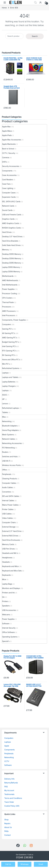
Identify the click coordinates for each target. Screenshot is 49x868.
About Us (8, 827)
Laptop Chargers (9, 386)
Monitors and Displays (11, 588)
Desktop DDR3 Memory (12, 254)
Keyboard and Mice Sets (12, 571)
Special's (6, 641)
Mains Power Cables (10, 505)
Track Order (9, 802)
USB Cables (7, 514)
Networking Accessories (12, 443)
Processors (7, 307)
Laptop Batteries (9, 382)
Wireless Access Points (11, 465)
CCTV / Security (9, 153)
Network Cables (9, 439)
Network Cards (8, 206)
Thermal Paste (8, 302)
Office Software (8, 632)
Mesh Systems (8, 435)
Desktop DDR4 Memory (12, 258)
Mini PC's (6, 364)
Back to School (8, 149)
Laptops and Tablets (10, 377)
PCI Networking (8, 448)
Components (7, 171)
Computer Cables (9, 483)
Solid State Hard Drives (11, 245)
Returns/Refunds (11, 783)
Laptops (5, 373)
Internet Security (9, 628)
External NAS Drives (10, 536)
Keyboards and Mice (10, 566)
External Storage (9, 527)
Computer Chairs (9, 522)
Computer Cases (9, 193)
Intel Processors (9, 315)
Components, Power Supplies (14, 320)
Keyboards (6, 575)
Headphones (7, 558)
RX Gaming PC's (9, 355)
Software (6, 624)
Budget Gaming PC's (10, 342)
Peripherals (7, 474)
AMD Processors (9, 311)
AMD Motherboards (10, 280)
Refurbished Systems (11, 368)
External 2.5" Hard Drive (12, 531)
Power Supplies (8, 289)
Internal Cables (8, 500)
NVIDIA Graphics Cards (11, 228)
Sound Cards (7, 210)
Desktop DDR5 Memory (12, 263)
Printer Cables (8, 509)
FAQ (6, 787)
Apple (7, 746)
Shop (6, 820)
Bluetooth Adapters (10, 426)
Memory (5, 250)
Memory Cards (8, 544)
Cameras (6, 157)
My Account (9, 790)
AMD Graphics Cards (11, 223)
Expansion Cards (9, 197)
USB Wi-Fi (6, 461)
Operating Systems (10, 637)
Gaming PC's (7, 329)
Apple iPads (7, 135)
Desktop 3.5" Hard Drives (12, 237)
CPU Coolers (7, 298)
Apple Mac (6, 127)
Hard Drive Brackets (10, 241)
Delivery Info (9, 779)
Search (35, 2)
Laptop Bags (7, 584)
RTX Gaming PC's (9, 351)
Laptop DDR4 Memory (11, 272)
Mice (4, 579)
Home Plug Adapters (10, 430)
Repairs (7, 823)
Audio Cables (7, 487)
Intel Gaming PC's (9, 346)
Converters (7, 492)
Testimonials (9, 794)
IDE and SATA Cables (11, 496)
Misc (4, 417)
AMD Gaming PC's (10, 338)
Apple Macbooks (9, 144)
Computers (7, 324)
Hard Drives (7, 232)
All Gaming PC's (9, 333)
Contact (8, 835)
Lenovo (5, 404)
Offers (5, 470)
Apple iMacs (7, 131)
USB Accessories (9, 610)
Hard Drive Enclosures (11, 540)
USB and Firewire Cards (12, 215)
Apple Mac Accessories (12, 140)
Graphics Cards (8, 219)
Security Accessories (11, 166)
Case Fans (6, 184)
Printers (5, 601)
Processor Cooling (9, 293)
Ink (3, 597)
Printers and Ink (8, 593)
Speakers (6, 606)
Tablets (5, 412)
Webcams (6, 615)
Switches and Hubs (10, 456)
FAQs (6, 831)
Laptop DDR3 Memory (11, 267)
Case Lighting (8, 188)
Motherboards (8, 276)
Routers (5, 452)
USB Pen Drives (8, 549)
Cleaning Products (9, 479)
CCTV (7, 761)
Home (4, 8)
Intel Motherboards (10, 285)
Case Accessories (9, 175)
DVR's (5, 162)
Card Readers (8, 180)
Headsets (6, 562)
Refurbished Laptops (10, 408)
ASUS (4, 395)
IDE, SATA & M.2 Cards (11, 201)
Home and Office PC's (11, 360)
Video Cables (7, 518)
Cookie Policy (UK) (12, 806)
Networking (7, 421)
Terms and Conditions (13, 798)
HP (3, 399)
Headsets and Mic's (10, 553)
